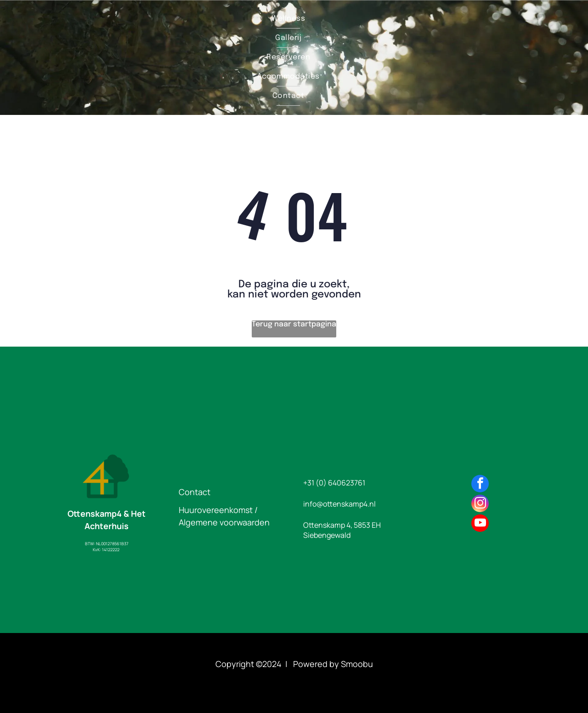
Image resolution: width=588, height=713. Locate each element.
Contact (195, 492)
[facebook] (480, 485)
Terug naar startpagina (294, 324)
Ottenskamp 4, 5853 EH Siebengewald (342, 530)
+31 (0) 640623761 (334, 483)
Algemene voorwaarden (224, 522)
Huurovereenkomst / (218, 510)
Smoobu (357, 664)
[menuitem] (288, 19)
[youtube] (480, 524)
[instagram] (480, 505)
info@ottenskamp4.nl (339, 504)
